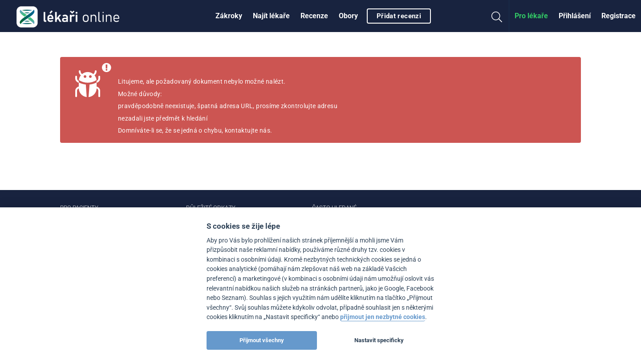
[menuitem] (229, 16)
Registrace (619, 16)
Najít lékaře (271, 16)
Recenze (314, 16)
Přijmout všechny (262, 340)
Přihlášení (575, 16)
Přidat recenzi (399, 16)
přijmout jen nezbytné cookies (383, 317)
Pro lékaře (531, 16)
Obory (348, 16)
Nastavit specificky (379, 340)
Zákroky (229, 16)
